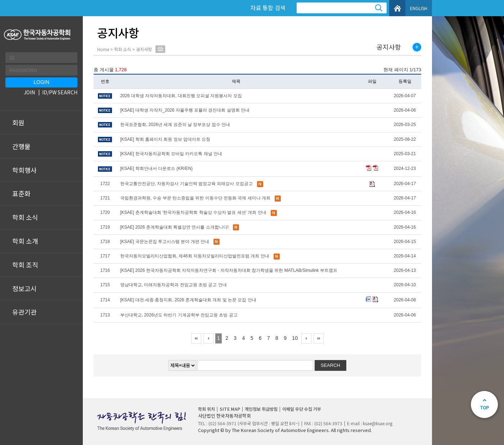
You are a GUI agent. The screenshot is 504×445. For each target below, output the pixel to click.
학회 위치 (206, 409)
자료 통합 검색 (268, 8)
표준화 (21, 193)
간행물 (21, 146)
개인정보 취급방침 (261, 409)
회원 (18, 122)
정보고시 (24, 288)
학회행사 (24, 170)
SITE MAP (230, 409)
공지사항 (389, 47)
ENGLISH (419, 8)
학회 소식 (25, 217)
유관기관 (24, 312)
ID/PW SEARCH (60, 92)
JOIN (29, 92)
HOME (397, 8)
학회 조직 (25, 265)
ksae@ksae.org (378, 423)
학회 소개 (25, 241)
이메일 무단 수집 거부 (302, 409)
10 (295, 338)
